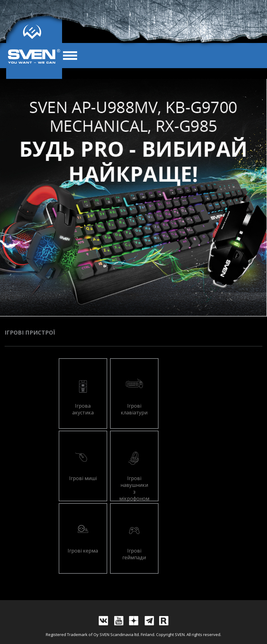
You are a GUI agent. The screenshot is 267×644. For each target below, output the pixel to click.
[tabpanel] (133, 198)
